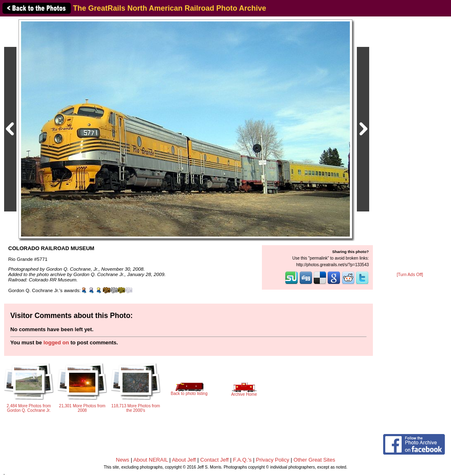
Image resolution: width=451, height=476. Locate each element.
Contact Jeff (214, 460)
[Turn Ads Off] (410, 275)
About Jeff (184, 460)
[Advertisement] (410, 145)
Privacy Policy (273, 460)
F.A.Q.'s (242, 460)
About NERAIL (150, 460)
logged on (56, 342)
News (123, 460)
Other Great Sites (314, 460)
